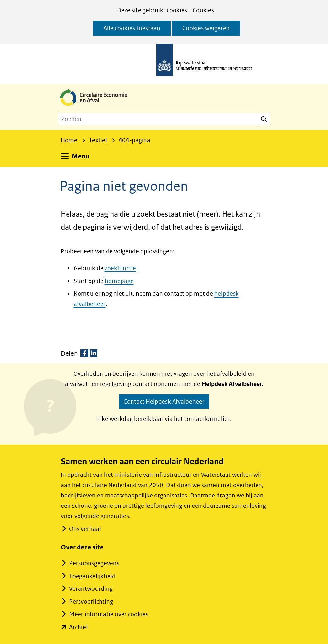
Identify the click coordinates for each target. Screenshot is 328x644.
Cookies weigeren (206, 28)
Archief (79, 627)
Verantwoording (91, 589)
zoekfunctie (120, 268)
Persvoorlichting (91, 602)
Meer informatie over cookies (109, 614)
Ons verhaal (85, 529)
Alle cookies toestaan (132, 28)
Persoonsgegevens (94, 563)
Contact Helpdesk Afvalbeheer (164, 401)
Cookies (203, 10)
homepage (119, 281)
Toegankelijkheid (92, 576)
